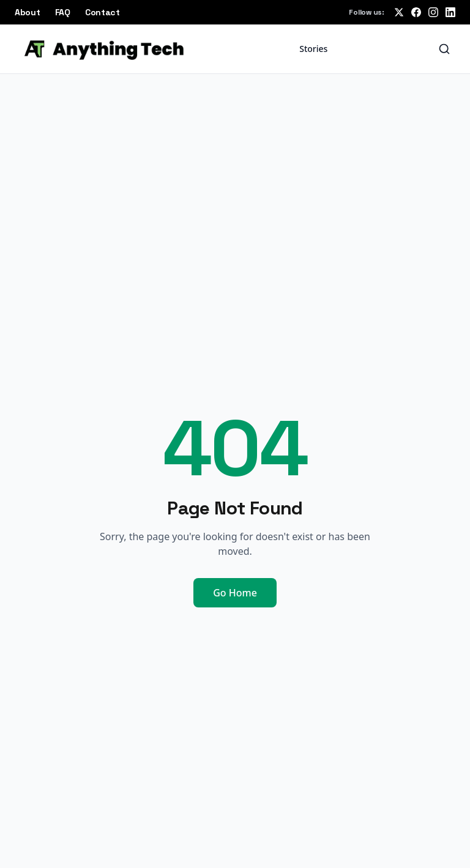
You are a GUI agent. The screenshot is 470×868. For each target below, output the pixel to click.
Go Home (235, 593)
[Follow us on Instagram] (433, 12)
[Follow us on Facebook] (416, 12)
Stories (313, 49)
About (28, 12)
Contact (103, 12)
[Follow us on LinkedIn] (450, 12)
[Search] (444, 49)
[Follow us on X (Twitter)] (399, 12)
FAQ (63, 12)
